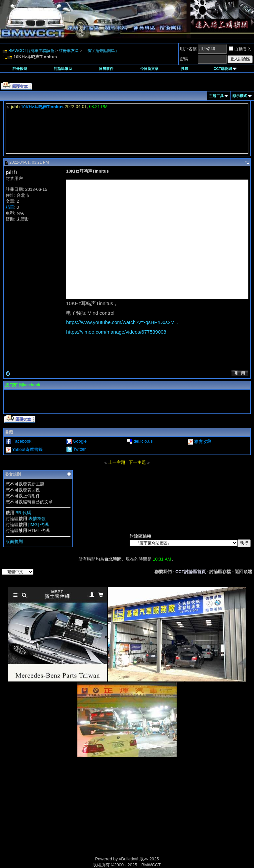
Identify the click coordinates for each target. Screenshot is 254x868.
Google (80, 441)
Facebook (22, 441)
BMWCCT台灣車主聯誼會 (31, 51)
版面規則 (14, 542)
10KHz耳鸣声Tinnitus (42, 107)
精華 (10, 207)
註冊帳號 (20, 69)
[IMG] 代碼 (39, 525)
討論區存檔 (220, 572)
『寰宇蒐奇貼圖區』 (101, 51)
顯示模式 (240, 96)
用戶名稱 (188, 49)
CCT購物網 (225, 69)
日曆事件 (106, 69)
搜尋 (185, 69)
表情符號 (37, 519)
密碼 (184, 59)
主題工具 (216, 96)
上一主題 (117, 462)
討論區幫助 (63, 69)
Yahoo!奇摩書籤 (27, 449)
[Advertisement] (71, 814)
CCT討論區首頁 (190, 572)
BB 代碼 (23, 513)
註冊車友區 (69, 51)
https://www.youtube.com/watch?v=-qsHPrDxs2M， (123, 322)
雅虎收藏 (203, 441)
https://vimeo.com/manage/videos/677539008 (116, 332)
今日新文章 (149, 69)
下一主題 (137, 462)
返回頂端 (243, 572)
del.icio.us (143, 441)
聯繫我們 (163, 572)
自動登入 (240, 49)
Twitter (79, 449)
